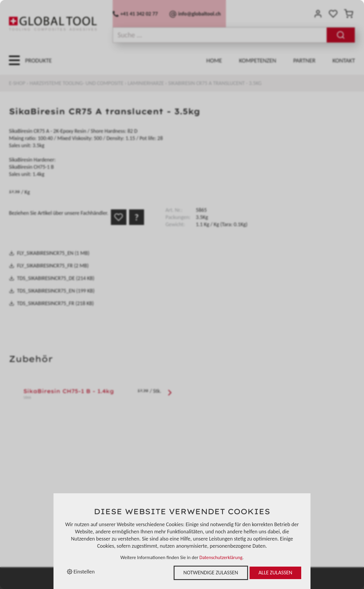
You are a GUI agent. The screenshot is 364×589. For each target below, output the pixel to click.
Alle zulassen (275, 573)
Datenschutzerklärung (221, 557)
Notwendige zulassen (211, 573)
